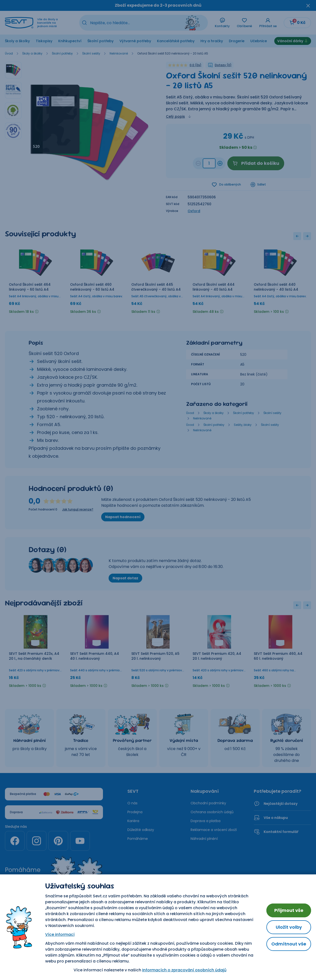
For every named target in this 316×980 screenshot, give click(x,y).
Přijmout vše (289, 910)
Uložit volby (289, 927)
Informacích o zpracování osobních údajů (184, 970)
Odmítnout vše (289, 944)
